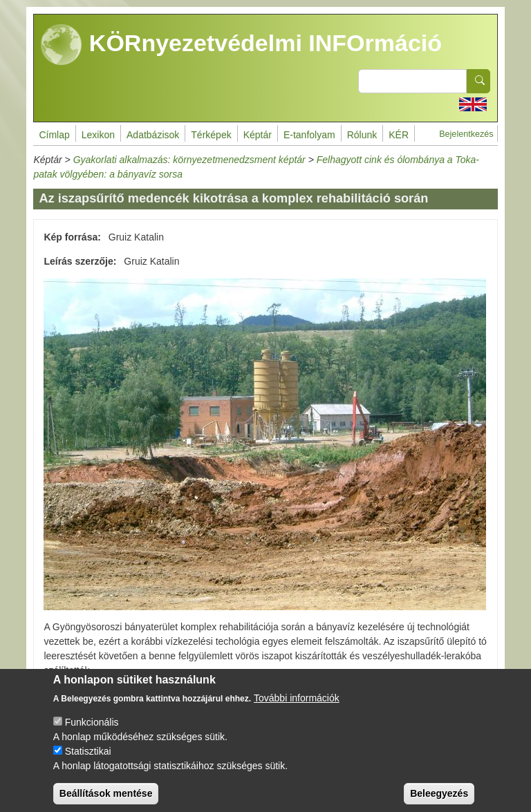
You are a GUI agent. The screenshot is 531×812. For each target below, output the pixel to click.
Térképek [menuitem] (211, 135)
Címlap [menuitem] (54, 135)
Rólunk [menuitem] (362, 135)
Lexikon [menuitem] (98, 135)
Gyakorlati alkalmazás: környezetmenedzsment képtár (189, 160)
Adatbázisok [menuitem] (153, 135)
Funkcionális (92, 732)
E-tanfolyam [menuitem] (309, 135)
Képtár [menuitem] (258, 135)
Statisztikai (88, 761)
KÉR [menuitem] (399, 135)
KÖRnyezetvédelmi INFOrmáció (241, 45)
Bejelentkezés (466, 134)
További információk (297, 708)
